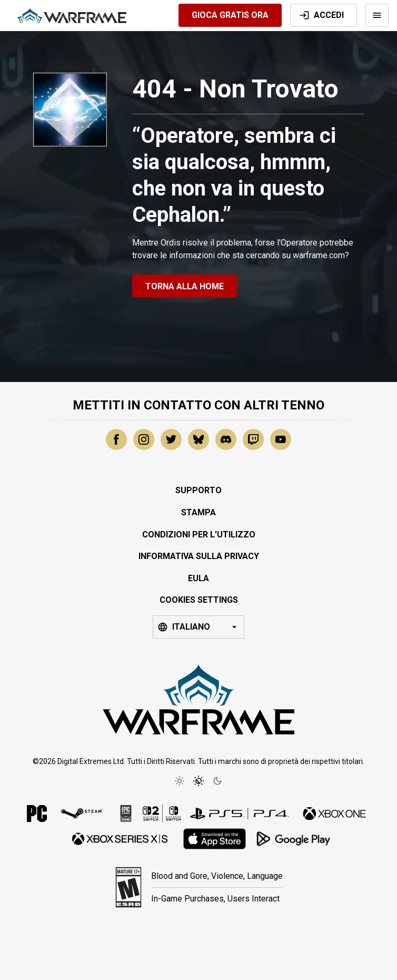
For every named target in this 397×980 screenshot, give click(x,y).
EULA (198, 578)
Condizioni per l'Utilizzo (199, 535)
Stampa (198, 512)
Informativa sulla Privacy (199, 556)
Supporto (198, 490)
